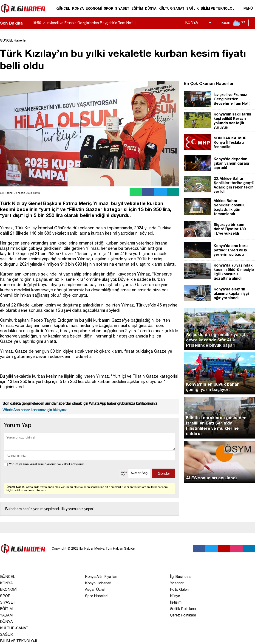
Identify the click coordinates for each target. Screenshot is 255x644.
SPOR (109, 8)
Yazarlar (177, 583)
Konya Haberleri (98, 583)
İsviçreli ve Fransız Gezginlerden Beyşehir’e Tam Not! (85, 23)
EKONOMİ (94, 8)
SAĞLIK (193, 8)
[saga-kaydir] (28, 23)
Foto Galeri (179, 589)
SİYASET (122, 8)
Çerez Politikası (183, 615)
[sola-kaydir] (26, 23)
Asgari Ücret (95, 589)
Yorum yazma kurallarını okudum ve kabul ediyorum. (47, 464)
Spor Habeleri (96, 596)
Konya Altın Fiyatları (101, 577)
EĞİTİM (137, 8)
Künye (175, 596)
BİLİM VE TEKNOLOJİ (218, 8)
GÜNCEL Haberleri (14, 40)
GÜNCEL (63, 8)
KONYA (78, 8)
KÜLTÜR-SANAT (171, 8)
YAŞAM (6, 615)
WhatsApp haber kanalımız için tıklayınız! (35, 410)
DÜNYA (151, 8)
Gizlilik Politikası (183, 609)
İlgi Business (180, 577)
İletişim (176, 602)
